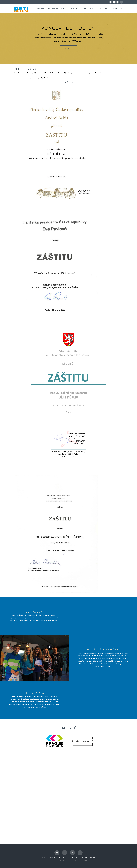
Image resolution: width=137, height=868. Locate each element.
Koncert (44, 858)
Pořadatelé (85, 858)
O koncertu (68, 48)
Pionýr (72, 861)
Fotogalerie (66, 858)
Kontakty (92, 858)
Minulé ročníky (76, 858)
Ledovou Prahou (27, 73)
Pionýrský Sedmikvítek (55, 858)
